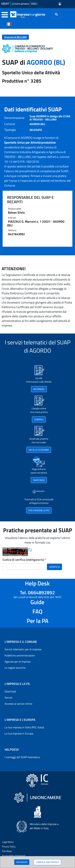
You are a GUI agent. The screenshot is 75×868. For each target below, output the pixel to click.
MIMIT (5, 4)
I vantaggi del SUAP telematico (22, 757)
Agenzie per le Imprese (18, 662)
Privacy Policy (9, 846)
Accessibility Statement (14, 856)
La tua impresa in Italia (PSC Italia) (24, 727)
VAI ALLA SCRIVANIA (39, 450)
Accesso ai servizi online (18, 704)
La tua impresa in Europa (19, 733)
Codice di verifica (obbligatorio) (24, 560)
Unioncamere (20, 4)
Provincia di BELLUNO (15, 37)
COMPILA (39, 419)
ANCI (34, 4)
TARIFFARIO (39, 480)
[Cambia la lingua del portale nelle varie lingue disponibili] (9, 24)
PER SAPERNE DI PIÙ (39, 510)
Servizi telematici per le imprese (23, 649)
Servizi (8, 697)
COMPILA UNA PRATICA (47, 862)
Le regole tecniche (15, 668)
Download (10, 691)
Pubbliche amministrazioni (20, 655)
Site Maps (7, 851)
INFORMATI (22, 862)
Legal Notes (8, 842)
